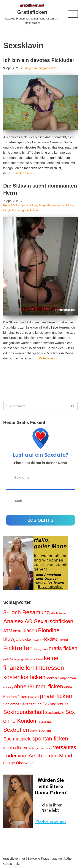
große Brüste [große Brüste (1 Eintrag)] (10, 659)
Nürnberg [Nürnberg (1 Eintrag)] (8, 688)
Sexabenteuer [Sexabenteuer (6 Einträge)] (55, 704)
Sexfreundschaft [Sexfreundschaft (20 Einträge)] (24, 712)
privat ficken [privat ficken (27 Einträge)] (56, 696)
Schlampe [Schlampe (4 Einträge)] (11, 704)
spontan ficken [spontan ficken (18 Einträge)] (50, 739)
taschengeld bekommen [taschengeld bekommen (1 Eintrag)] (40, 748)
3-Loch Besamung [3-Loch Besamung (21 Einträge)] (27, 612)
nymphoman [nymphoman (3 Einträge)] (67, 678)
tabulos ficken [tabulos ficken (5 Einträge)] (15, 748)
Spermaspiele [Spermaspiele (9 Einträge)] (17, 739)
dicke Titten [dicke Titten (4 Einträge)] (32, 639)
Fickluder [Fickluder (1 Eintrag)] (63, 640)
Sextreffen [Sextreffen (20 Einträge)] (16, 730)
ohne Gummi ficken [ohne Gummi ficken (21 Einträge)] (39, 686)
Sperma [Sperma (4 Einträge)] (45, 731)
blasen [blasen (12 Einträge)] (30, 631)
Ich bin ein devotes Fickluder (39, 60)
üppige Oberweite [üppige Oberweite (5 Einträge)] (18, 763)
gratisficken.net (14, 858)
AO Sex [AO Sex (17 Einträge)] (34, 621)
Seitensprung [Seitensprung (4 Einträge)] (31, 704)
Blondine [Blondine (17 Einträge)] (49, 630)
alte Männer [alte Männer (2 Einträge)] (58, 613)
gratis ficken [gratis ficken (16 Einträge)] (63, 648)
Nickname (21, 477)
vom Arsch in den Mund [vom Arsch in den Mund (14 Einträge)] (45, 756)
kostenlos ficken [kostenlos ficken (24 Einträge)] (24, 677)
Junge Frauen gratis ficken (41, 68)
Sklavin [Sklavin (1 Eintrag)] (33, 731)
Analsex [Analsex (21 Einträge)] (13, 621)
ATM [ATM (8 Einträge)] (8, 631)
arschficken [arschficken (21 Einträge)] (59, 621)
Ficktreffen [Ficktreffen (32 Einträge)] (18, 648)
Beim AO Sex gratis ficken (20, 205)
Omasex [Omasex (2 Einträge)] (33, 697)
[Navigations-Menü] (73, 14)
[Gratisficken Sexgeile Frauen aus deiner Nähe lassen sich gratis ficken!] (32, 14)
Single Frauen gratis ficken (21, 210)
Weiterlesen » (25, 173)
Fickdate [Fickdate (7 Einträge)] (50, 639)
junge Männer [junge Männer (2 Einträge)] (26, 659)
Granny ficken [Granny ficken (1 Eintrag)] (41, 649)
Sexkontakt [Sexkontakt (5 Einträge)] (55, 713)
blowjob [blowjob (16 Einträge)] (12, 639)
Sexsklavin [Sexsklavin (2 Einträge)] (46, 722)
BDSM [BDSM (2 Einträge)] (17, 631)
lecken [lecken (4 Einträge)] (52, 678)
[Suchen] (36, 406)
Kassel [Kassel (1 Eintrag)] (40, 659)
